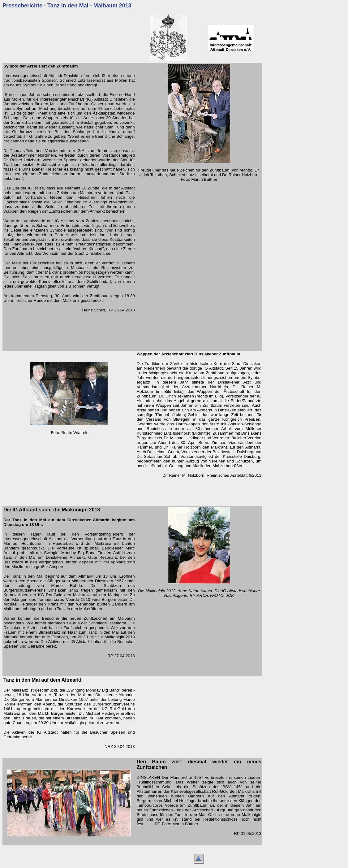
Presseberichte (22, 6)
